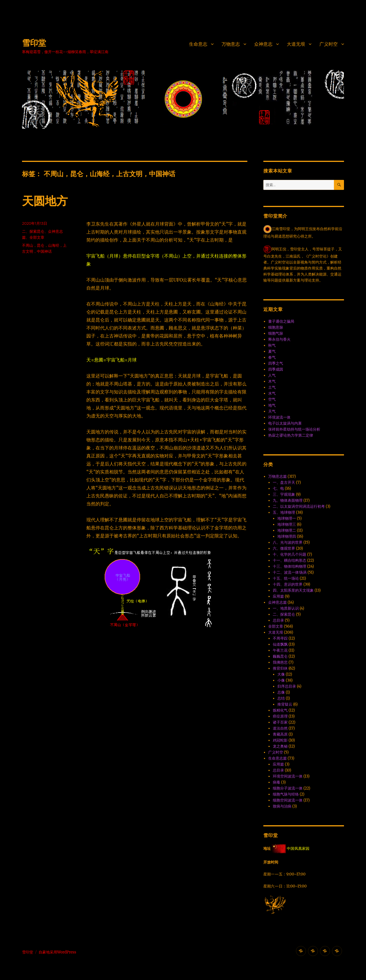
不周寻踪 (280, 638)
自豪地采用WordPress (57, 952)
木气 (272, 381)
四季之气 (276, 363)
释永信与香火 (279, 339)
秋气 (272, 345)
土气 (272, 387)
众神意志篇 (278, 602)
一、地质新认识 (286, 608)
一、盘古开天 (284, 482)
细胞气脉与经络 (286, 794)
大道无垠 (296, 44)
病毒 (277, 782)
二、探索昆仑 (33, 231)
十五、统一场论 (286, 578)
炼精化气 (280, 710)
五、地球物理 (284, 512)
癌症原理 (280, 716)
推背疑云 (285, 704)
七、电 (278, 488)
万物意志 (231, 44)
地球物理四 (287, 536)
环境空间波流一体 (288, 776)
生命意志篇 (278, 758)
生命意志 (198, 44)
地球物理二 (287, 530)
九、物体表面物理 (288, 500)
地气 (272, 405)
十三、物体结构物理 (290, 566)
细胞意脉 (276, 327)
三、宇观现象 (284, 494)
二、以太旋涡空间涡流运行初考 (299, 506)
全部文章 (37, 237)
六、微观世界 (284, 548)
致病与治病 (282, 806)
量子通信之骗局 (281, 321)
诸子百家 (280, 722)
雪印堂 (34, 43)
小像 (281, 680)
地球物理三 (287, 524)
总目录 (278, 620)
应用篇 (278, 596)
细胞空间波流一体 (288, 800)
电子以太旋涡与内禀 (285, 423)
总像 (281, 692)
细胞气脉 (276, 333)
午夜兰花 (280, 650)
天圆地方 (45, 201)
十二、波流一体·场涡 (290, 572)
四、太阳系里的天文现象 (293, 590)
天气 (272, 411)
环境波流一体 (279, 417)
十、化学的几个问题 (290, 554)
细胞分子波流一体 (288, 788)
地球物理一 (287, 518)
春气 (272, 357)
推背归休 (280, 668)
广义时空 (329, 44)
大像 (281, 674)
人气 (272, 375)
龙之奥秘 (280, 746)
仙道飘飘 (280, 644)
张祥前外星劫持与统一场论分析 (294, 429)
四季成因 (276, 369)
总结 (281, 698)
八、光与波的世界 (288, 542)
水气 (272, 393)
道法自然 (280, 728)
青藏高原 (280, 734)
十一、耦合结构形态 (290, 560)
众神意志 (263, 44)
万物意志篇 (278, 476)
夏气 (272, 351)
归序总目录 (287, 686)
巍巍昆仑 (280, 656)
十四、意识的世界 (288, 584)
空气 (272, 399)
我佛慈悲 (280, 662)
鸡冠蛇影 (280, 740)
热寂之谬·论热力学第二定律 (291, 435)
